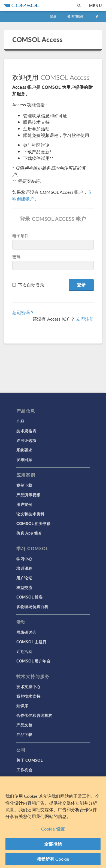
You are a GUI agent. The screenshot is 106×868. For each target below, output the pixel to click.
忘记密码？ (23, 312)
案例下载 (24, 485)
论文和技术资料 (30, 514)
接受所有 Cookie (53, 859)
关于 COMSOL (29, 760)
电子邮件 (21, 235)
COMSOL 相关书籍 (34, 523)
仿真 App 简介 (29, 533)
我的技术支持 (28, 696)
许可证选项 (26, 440)
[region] (53, 822)
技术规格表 (26, 431)
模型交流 (24, 587)
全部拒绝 (53, 844)
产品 (20, 421)
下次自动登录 (31, 285)
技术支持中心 (28, 687)
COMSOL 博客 (29, 597)
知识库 (22, 706)
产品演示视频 (28, 495)
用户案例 (24, 504)
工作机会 (24, 770)
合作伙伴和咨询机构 (34, 715)
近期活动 (24, 651)
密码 (16, 256)
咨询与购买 (75, 16)
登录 (53, 16)
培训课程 (24, 568)
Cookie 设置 (53, 829)
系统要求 (24, 450)
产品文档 (24, 725)
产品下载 (24, 734)
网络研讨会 (26, 632)
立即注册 (85, 319)
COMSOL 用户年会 (34, 661)
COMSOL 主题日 (31, 642)
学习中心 (24, 559)
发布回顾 (24, 459)
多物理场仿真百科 (32, 606)
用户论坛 (24, 578)
